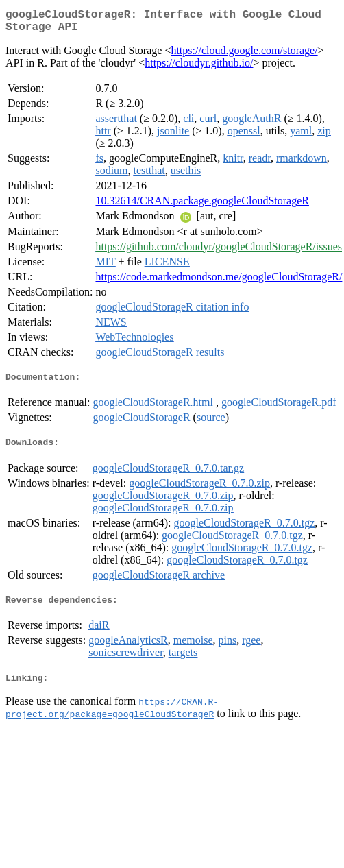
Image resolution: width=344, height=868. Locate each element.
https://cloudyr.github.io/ (199, 68)
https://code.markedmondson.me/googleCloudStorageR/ (219, 282)
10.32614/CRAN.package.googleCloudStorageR (202, 206)
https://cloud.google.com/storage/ (244, 56)
